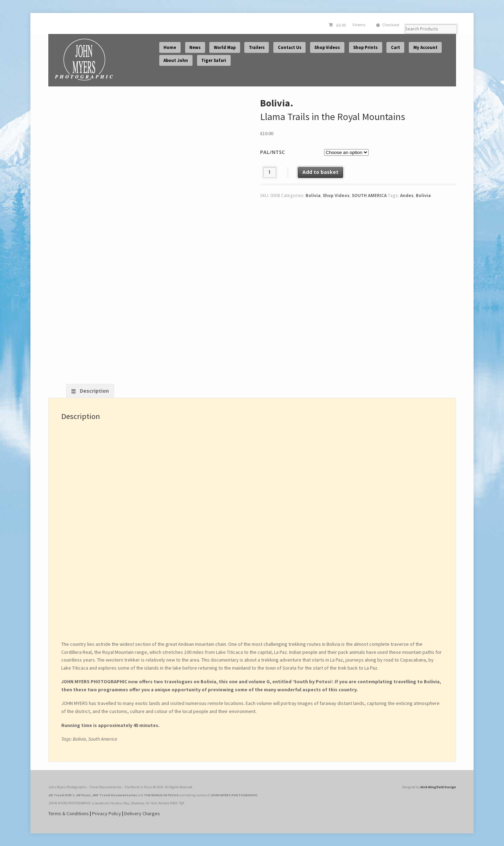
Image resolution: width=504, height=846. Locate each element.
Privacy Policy (107, 813)
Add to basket (320, 172)
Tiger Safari (214, 60)
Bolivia (313, 195)
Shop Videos (327, 47)
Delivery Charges (142, 813)
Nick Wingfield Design (438, 787)
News (195, 47)
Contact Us (290, 47)
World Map (225, 47)
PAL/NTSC (272, 152)
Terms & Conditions (69, 813)
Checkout (391, 25)
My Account (425, 47)
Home (170, 47)
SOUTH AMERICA (369, 195)
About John (176, 60)
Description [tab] (94, 391)
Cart (395, 47)
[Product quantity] (270, 172)
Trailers (257, 47)
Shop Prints (365, 47)
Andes (407, 195)
